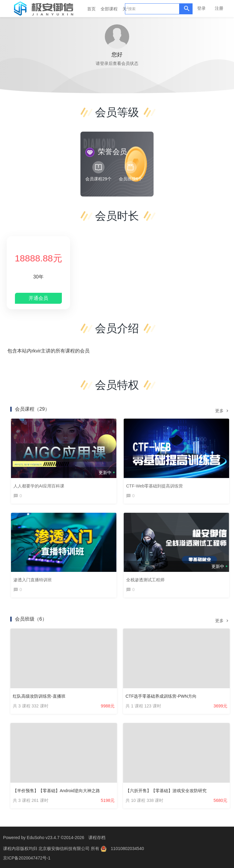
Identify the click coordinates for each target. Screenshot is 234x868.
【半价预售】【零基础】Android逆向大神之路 (56, 791)
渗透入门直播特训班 (33, 580)
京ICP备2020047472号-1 (27, 857)
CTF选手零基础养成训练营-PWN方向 (161, 696)
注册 (219, 8)
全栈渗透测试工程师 (145, 580)
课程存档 (97, 838)
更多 (222, 411)
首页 (91, 9)
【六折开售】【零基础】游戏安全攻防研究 (166, 791)
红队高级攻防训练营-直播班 (39, 696)
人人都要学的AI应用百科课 (39, 486)
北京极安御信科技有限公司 (65, 848)
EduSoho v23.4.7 (43, 838)
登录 (201, 8)
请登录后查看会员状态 (117, 63)
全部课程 (109, 9)
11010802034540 (128, 848)
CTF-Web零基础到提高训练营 (154, 486)
